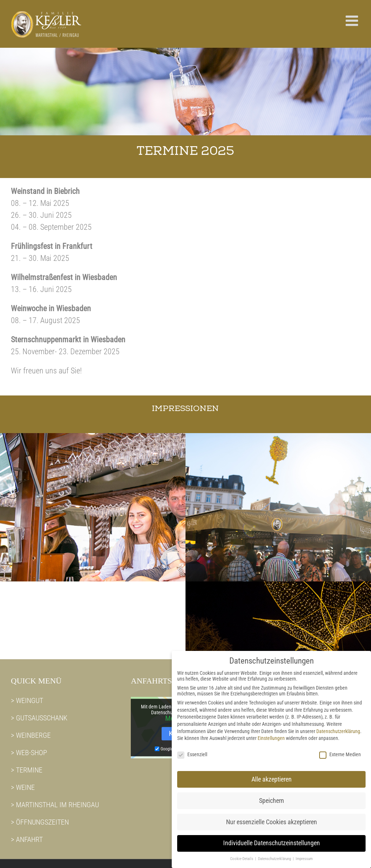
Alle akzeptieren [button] (272, 773)
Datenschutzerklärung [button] (275, 853)
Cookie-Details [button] (242, 853)
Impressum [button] (304, 853)
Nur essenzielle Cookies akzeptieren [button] (272, 816)
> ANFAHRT (27, 839)
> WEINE (23, 787)
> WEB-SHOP (29, 753)
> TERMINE (27, 770)
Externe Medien (340, 748)
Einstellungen (271, 732)
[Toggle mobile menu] (353, 21)
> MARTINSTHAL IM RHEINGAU (55, 805)
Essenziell (192, 748)
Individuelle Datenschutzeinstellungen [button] (272, 837)
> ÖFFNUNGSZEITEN (40, 822)
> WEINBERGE (31, 735)
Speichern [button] (272, 794)
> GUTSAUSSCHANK (39, 718)
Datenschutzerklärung (338, 725)
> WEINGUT (27, 700)
